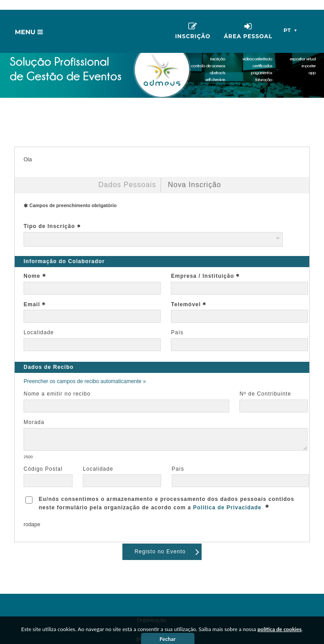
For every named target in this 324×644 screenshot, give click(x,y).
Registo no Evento (167, 542)
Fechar (168, 629)
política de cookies (280, 619)
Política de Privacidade (227, 498)
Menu (31, 24)
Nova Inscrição (194, 175)
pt (291, 20)
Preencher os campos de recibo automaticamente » (85, 372)
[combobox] (153, 230)
